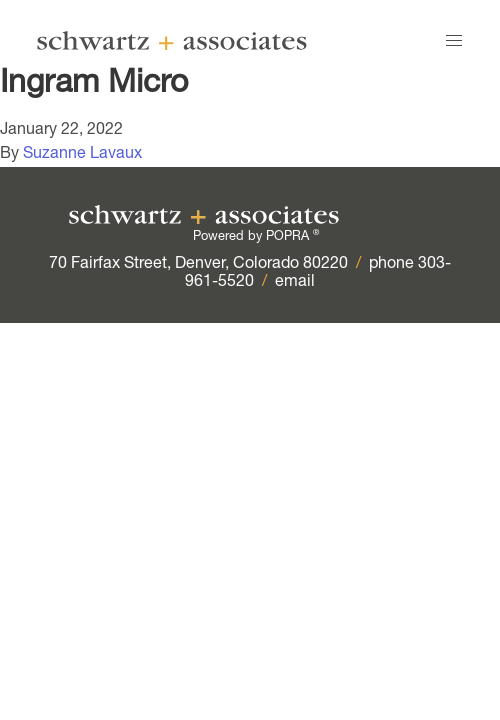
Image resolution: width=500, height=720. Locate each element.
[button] (454, 41)
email (295, 283)
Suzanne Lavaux (82, 155)
